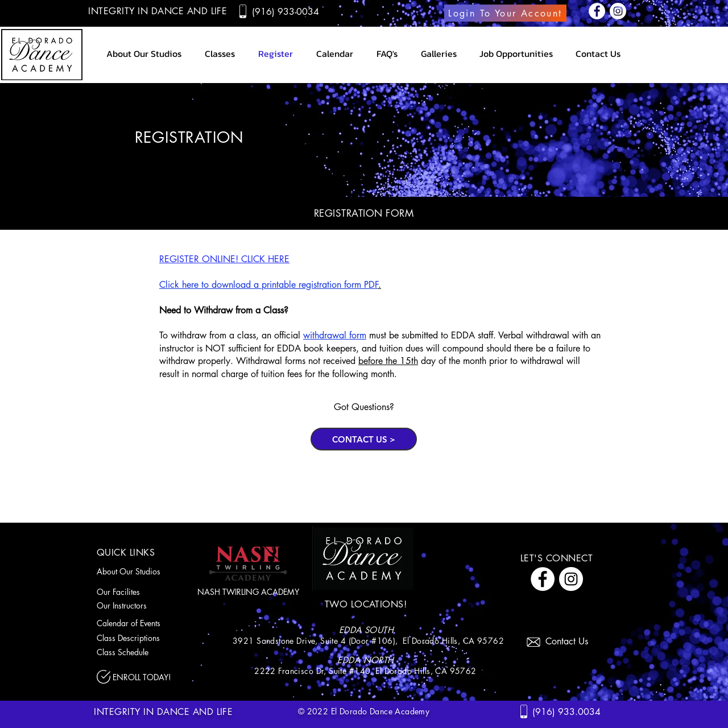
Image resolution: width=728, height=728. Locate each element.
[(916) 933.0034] (568, 712)
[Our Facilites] (130, 591)
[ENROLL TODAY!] (148, 677)
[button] (439, 53)
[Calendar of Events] (143, 623)
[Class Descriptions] (143, 638)
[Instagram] (618, 11)
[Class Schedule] (143, 652)
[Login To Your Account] (505, 13)
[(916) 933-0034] (287, 11)
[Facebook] (597, 11)
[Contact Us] (572, 641)
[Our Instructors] (135, 605)
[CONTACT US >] (364, 439)
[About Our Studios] (135, 571)
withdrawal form (335, 335)
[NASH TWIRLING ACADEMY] (248, 591)
